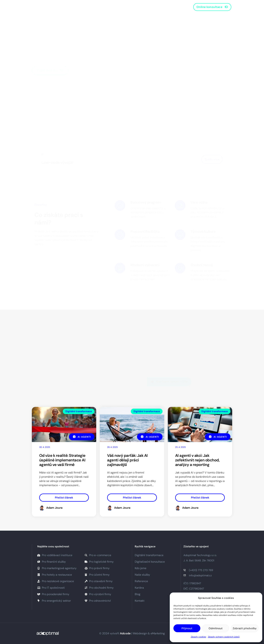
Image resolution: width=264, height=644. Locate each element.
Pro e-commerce (98, 555)
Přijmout (187, 628)
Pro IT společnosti (51, 588)
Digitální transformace (79, 411)
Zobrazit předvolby (245, 628)
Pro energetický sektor (54, 601)
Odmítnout (216, 628)
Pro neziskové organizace (56, 581)
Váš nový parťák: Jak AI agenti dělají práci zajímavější (127, 460)
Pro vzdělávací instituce (55, 555)
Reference (119, 7)
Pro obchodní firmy (99, 588)
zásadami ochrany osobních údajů (148, 372)
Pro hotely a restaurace (55, 575)
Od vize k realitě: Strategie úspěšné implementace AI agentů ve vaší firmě (62, 460)
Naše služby (98, 7)
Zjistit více (212, 159)
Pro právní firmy (97, 568)
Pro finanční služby (52, 562)
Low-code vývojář (58, 162)
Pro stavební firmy (99, 581)
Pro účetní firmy (97, 575)
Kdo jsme (141, 568)
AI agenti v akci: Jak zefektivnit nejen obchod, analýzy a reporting (197, 460)
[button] (212, 7)
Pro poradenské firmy (53, 594)
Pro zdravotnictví (98, 601)
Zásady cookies (198, 637)
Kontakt (150, 7)
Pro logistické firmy (99, 562)
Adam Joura (54, 508)
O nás (80, 7)
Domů (66, 7)
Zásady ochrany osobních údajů (224, 637)
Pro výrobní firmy (98, 594)
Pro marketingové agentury (57, 568)
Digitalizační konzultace (150, 562)
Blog (136, 7)
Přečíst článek (64, 498)
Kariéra (139, 588)
